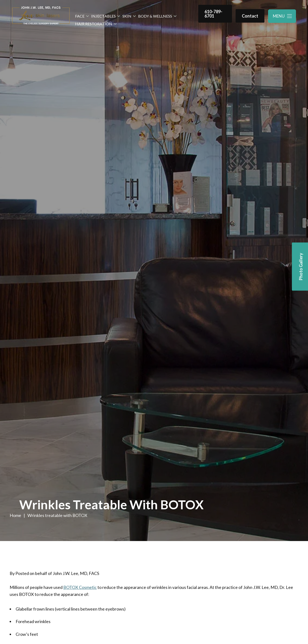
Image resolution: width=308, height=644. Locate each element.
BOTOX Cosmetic (80, 587)
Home (15, 515)
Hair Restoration (94, 24)
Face (80, 16)
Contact (250, 16)
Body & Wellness (155, 16)
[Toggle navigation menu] (282, 16)
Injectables (103, 16)
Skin (127, 16)
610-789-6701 (213, 14)
